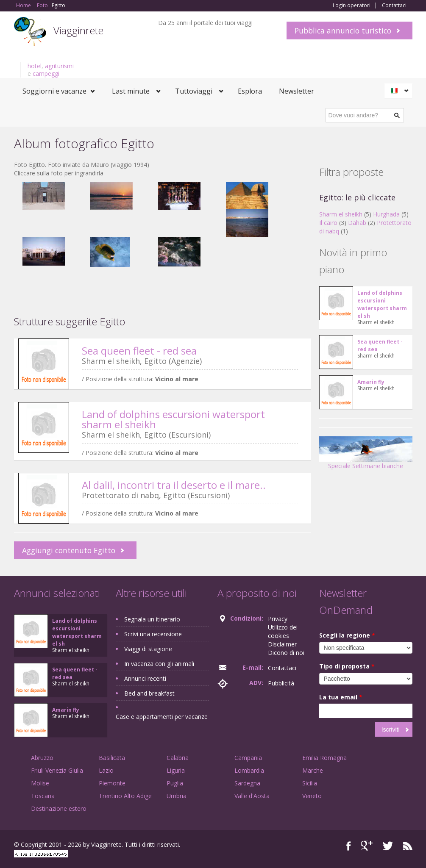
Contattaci (394, 6)
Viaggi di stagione (148, 649)
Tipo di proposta (347, 666)
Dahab (357, 223)
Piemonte (112, 783)
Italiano (400, 91)
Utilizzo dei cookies (283, 631)
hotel (35, 66)
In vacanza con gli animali (159, 664)
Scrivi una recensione (153, 634)
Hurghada (386, 214)
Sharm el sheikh (341, 214)
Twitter (388, 846)
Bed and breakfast (149, 693)
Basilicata (112, 758)
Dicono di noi (286, 653)
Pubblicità (281, 683)
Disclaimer (282, 644)
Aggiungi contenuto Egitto (69, 550)
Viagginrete (78, 30)
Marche (313, 770)
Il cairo (328, 223)
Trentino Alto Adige (125, 796)
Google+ (367, 846)
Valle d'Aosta (252, 796)
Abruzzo (42, 758)
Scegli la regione (347, 635)
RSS (408, 846)
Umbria (177, 796)
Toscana (43, 796)
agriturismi (59, 66)
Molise (40, 783)
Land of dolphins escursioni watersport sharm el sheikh (173, 419)
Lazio (106, 770)
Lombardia (249, 770)
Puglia (175, 783)
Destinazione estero (59, 808)
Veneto (312, 796)
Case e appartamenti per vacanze (162, 717)
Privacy (278, 619)
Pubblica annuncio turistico (343, 31)
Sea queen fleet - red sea (139, 351)
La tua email (341, 697)
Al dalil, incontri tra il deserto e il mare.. (174, 485)
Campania (248, 758)
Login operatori (352, 6)
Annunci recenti (145, 678)
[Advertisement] (162, 326)
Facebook (349, 846)
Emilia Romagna (324, 758)
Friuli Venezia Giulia (57, 770)
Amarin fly (371, 382)
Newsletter (297, 91)
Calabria (178, 758)
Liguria (176, 770)
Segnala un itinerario (152, 619)
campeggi (46, 73)
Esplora (250, 91)
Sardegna (247, 783)
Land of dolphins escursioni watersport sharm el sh (382, 304)
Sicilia (310, 783)
